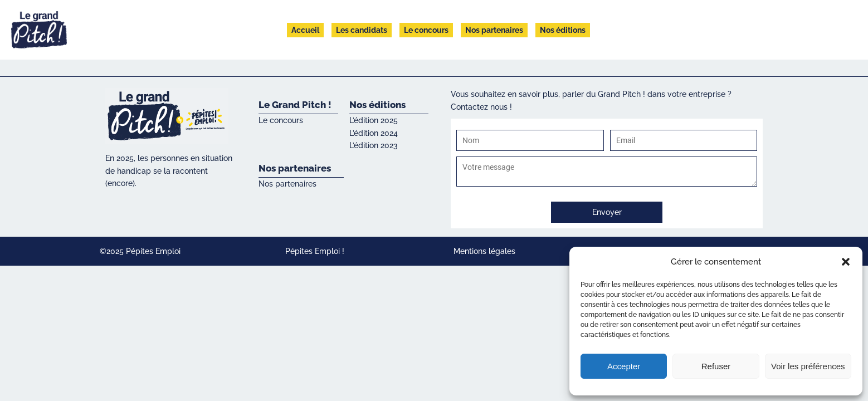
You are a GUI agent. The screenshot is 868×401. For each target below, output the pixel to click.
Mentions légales (484, 251)
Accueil (305, 30)
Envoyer (607, 212)
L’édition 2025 (374, 120)
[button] (846, 262)
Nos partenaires (494, 30)
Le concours (426, 30)
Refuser (716, 366)
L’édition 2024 (374, 133)
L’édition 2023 (374, 145)
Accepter (624, 366)
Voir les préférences (808, 366)
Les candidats (362, 30)
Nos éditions (563, 30)
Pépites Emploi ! (315, 251)
